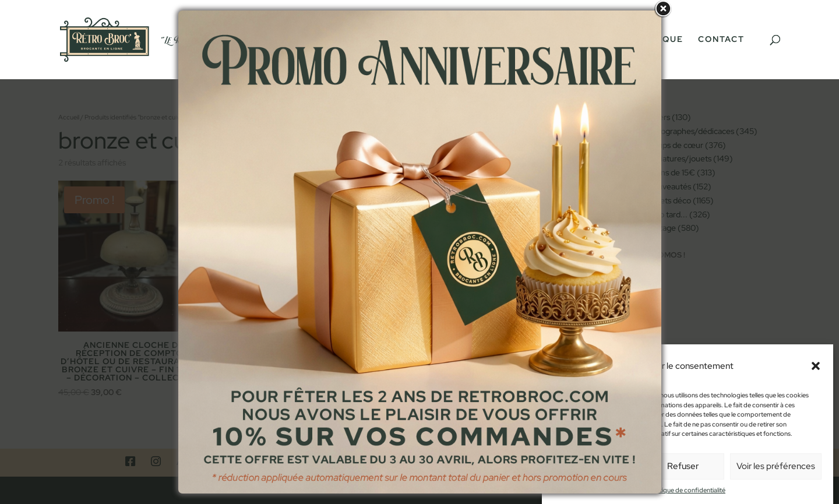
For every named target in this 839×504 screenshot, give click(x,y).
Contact (721, 40)
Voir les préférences (776, 473)
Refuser (683, 473)
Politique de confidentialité (688, 496)
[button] (816, 372)
